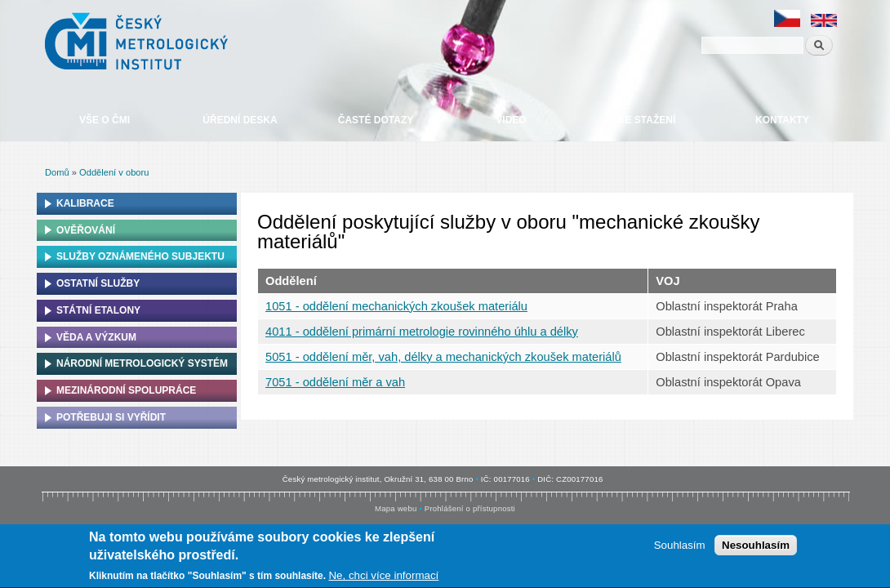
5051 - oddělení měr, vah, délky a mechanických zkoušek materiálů (443, 357)
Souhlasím (680, 548)
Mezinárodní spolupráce (126, 390)
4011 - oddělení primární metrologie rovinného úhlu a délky (422, 332)
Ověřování (86, 230)
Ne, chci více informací (383, 578)
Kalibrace (85, 203)
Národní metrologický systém (142, 363)
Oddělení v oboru (114, 172)
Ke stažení (647, 120)
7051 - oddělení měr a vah (335, 382)
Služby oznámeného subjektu (140, 256)
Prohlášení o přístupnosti (470, 508)
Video (511, 120)
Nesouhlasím (756, 548)
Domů (57, 172)
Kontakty (782, 120)
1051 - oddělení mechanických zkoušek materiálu (396, 306)
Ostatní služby (98, 283)
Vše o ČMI (105, 120)
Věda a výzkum (96, 337)
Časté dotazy (376, 120)
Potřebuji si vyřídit (111, 417)
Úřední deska (240, 120)
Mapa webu (396, 508)
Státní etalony (98, 310)
